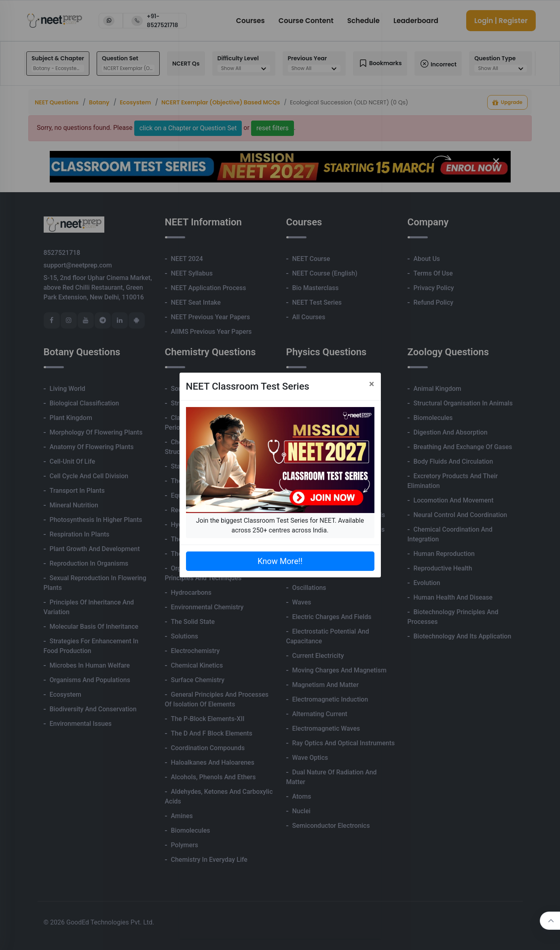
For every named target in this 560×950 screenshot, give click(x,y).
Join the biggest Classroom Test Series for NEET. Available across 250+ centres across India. (280, 525)
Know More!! (280, 561)
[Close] (372, 384)
